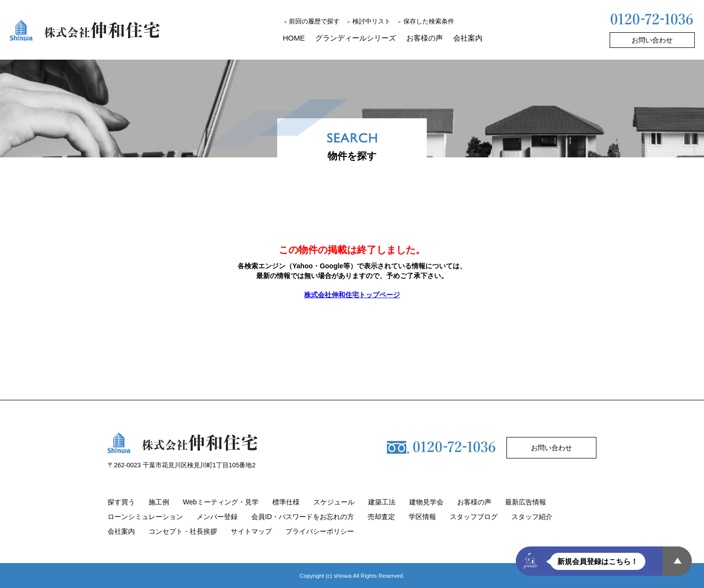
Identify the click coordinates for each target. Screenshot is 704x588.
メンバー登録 (217, 517)
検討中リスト (372, 21)
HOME (294, 38)
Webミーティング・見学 (221, 502)
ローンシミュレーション (145, 517)
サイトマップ (251, 531)
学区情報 (422, 517)
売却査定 (381, 517)
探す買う (121, 502)
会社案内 (468, 38)
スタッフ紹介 (532, 517)
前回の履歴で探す (314, 21)
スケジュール (334, 502)
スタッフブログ (474, 517)
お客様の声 (425, 38)
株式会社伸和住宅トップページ (352, 295)
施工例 (159, 502)
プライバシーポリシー (320, 531)
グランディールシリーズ (356, 38)
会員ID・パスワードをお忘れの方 (303, 517)
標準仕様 (286, 502)
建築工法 (382, 502)
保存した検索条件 (429, 21)
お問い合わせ (652, 40)
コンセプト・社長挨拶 (183, 531)
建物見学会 (426, 502)
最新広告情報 (526, 502)
